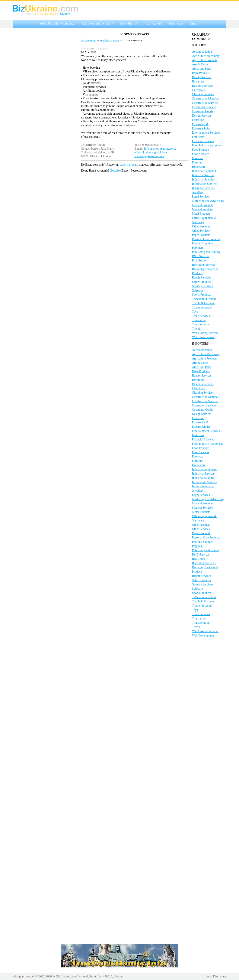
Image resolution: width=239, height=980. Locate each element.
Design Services (202, 116)
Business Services (203, 86)
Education (198, 120)
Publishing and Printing (206, 252)
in (58, 14)
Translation (199, 320)
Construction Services (205, 103)
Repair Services (201, 278)
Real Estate (199, 261)
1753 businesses (47, 14)
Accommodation (202, 52)
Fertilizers (198, 137)
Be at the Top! (130, 23)
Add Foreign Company (97, 23)
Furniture (198, 162)
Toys (195, 312)
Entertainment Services (206, 133)
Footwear (198, 158)
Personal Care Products (206, 239)
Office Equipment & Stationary (204, 220)
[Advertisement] (45, 94)
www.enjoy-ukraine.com (149, 156)
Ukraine (65, 14)
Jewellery (198, 192)
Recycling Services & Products (205, 271)
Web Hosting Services (205, 333)
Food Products (201, 150)
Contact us (154, 23)
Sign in (194, 23)
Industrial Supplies (203, 180)
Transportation (201, 324)
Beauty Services (202, 77)
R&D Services (201, 256)
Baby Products (201, 73)
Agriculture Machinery (206, 56)
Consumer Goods (203, 111)
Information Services (205, 184)
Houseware (199, 167)
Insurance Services (203, 188)
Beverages (198, 82)
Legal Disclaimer (216, 976)
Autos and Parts (202, 69)
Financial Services (203, 141)
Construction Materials (206, 99)
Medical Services (202, 209)
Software (197, 290)
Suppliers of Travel (110, 40)
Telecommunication (204, 299)
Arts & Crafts (200, 64)
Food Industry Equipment (207, 145)
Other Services (201, 231)
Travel (196, 329)
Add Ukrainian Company (57, 23)
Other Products (201, 226)
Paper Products (201, 235)
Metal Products (201, 214)
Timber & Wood (202, 307)
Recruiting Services (204, 265)
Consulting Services (204, 107)
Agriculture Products (205, 60)
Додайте (115, 171)
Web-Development (203, 337)
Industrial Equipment (205, 171)
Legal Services (201, 197)
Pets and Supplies (203, 243)
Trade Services (201, 316)
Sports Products (201, 295)
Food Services (201, 154)
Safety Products (201, 282)
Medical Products (203, 205)
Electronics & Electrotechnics (201, 126)
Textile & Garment (203, 303)
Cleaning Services (203, 94)
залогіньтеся (128, 165)
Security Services (203, 286)
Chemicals (198, 90)
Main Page (176, 23)
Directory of (29, 14)
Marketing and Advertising (208, 201)
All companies (89, 40)
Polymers (198, 248)
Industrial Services (203, 175)
